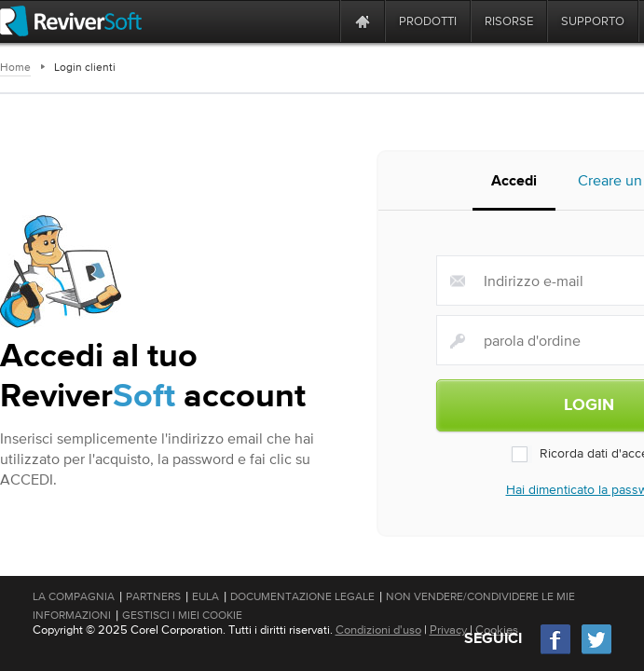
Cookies (497, 630)
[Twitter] (596, 652)
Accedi (514, 182)
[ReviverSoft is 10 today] (322, 21)
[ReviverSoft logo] (71, 21)
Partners (153, 596)
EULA (206, 596)
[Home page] (363, 21)
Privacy (448, 630)
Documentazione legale (302, 596)
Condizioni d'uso (378, 630)
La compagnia (74, 596)
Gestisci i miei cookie (182, 615)
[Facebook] (556, 652)
